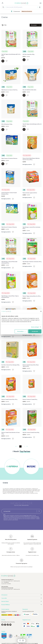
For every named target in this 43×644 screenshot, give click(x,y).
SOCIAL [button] (3, 620)
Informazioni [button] (21, 595)
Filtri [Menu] (4, 25)
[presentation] (12, 524)
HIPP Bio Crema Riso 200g (28, 54)
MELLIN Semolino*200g (7, 124)
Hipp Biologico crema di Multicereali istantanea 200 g (9, 262)
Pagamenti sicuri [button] (27, 620)
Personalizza (21, 331)
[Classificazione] (36, 25)
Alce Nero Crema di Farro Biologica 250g (10, 365)
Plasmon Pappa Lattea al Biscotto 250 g (32, 296)
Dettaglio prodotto (27, 164)
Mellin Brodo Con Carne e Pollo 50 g (9, 90)
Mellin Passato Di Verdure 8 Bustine (9, 158)
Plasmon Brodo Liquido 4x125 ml (30, 193)
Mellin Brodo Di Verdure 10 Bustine (9, 227)
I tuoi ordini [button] (21, 598)
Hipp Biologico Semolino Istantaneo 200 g (32, 262)
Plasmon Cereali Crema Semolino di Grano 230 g (11, 433)
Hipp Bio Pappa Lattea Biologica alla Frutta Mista (11, 55)
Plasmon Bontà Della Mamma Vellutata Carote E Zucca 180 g (31, 159)
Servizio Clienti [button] (21, 601)
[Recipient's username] (19, 511)
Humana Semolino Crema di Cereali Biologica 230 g (9, 193)
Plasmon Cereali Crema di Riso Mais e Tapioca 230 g (31, 366)
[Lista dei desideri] (20, 641)
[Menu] (40, 3)
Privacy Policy (26, 515)
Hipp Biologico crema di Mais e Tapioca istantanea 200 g (10, 297)
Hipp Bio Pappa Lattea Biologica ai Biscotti (32, 124)
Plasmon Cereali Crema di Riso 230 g (9, 399)
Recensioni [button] (25, 609)
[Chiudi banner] (41, 311)
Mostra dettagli (35, 327)
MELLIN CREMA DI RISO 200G (29, 90)
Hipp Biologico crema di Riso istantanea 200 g (31, 228)
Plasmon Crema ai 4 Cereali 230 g (30, 399)
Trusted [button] (3, 631)
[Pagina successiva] (25, 446)
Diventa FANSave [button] (21, 605)
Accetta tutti (35, 331)
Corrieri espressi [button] (5, 609)
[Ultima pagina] (27, 446)
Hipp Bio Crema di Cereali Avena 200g (31, 433)
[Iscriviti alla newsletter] (39, 511)
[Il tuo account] (3, 3)
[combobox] (21, 7)
